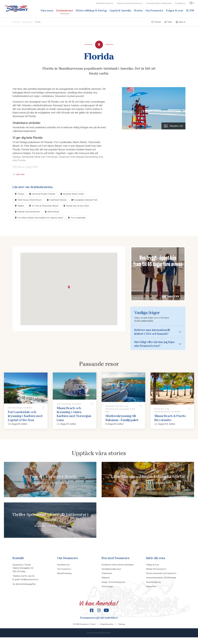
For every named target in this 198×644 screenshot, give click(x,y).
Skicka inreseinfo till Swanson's (130, 3)
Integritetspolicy (106, 631)
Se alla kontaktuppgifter (25, 589)
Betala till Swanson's (105, 3)
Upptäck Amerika (120, 10)
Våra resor (47, 10)
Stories (138, 10)
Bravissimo (106, 639)
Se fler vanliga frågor (144, 321)
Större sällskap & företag (91, 10)
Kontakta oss (180, 3)
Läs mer (19, 174)
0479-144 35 (28, 581)
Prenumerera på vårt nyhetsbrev (99, 624)
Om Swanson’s (154, 10)
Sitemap (122, 631)
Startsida (16, 22)
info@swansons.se (30, 584)
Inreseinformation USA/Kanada (159, 3)
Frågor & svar (174, 10)
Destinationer (65, 10)
